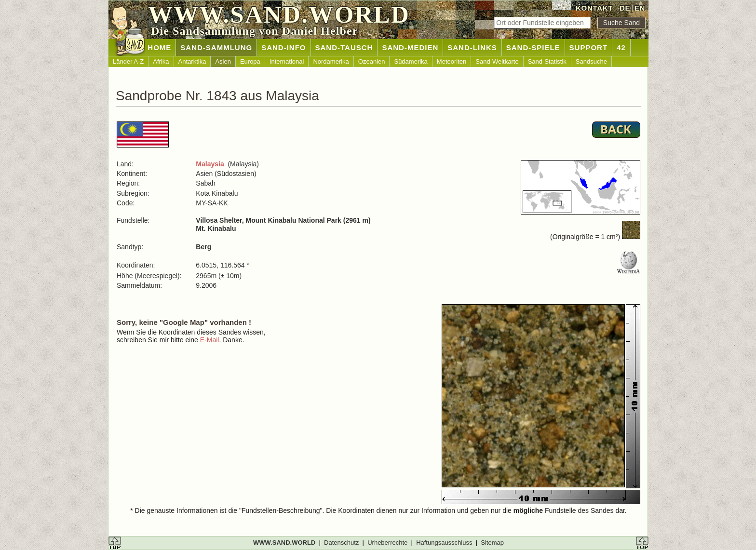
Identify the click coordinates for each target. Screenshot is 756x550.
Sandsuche (591, 61)
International (287, 61)
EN (640, 8)
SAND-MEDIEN (410, 47)
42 (621, 47)
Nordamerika (331, 61)
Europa (250, 61)
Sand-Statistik (547, 61)
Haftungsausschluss (444, 543)
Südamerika (411, 61)
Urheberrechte (387, 543)
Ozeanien (372, 61)
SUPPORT (589, 47)
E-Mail (210, 340)
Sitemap (492, 543)
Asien (223, 61)
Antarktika (192, 61)
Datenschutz (341, 543)
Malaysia (210, 164)
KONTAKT (594, 8)
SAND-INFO (283, 47)
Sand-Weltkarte (497, 61)
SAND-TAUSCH (344, 47)
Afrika (161, 61)
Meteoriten (452, 61)
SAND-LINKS (472, 47)
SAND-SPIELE (533, 47)
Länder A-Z (128, 61)
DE (625, 8)
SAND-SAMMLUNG (216, 47)
